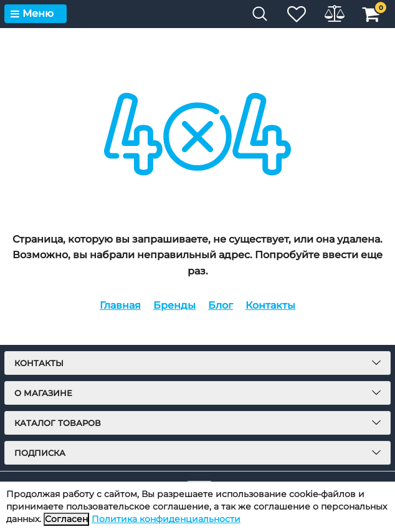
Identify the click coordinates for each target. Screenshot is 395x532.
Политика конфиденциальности (166, 519)
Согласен (66, 519)
